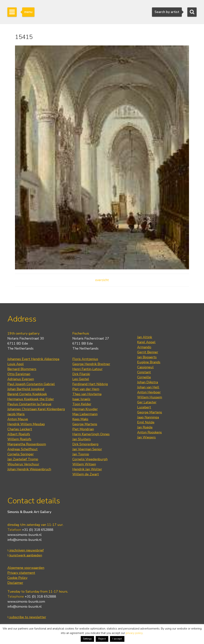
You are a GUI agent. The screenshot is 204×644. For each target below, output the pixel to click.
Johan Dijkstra (148, 382)
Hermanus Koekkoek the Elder (31, 399)
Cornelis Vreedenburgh (90, 459)
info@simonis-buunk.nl (25, 540)
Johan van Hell (148, 387)
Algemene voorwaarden (26, 568)
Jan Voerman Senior (87, 449)
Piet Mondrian (83, 429)
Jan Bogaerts (147, 357)
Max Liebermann (85, 414)
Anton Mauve (18, 419)
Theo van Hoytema (87, 394)
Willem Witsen (84, 464)
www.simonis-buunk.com (26, 602)
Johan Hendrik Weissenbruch (29, 469)
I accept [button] (117, 639)
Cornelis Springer (21, 454)
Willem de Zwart (86, 474)
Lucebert (144, 407)
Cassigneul (145, 367)
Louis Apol (16, 364)
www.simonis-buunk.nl (25, 535)
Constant (144, 372)
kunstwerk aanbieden (25, 555)
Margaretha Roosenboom (27, 444)
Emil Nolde (146, 422)
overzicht (102, 280)
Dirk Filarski (81, 374)
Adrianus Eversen (21, 379)
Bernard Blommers (22, 369)
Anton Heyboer (149, 392)
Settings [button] (87, 639)
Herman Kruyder (85, 409)
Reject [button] (102, 639)
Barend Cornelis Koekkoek (27, 394)
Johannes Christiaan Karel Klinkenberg (36, 409)
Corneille (144, 377)
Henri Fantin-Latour (87, 369)
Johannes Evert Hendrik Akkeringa (33, 359)
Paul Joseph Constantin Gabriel (31, 384)
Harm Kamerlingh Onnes (91, 434)
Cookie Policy (17, 578)
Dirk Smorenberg (85, 444)
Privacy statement (21, 573)
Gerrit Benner (148, 352)
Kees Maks (80, 419)
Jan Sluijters (82, 439)
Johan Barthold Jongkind (26, 389)
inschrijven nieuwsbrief (26, 550)
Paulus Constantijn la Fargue (29, 404)
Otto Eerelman (19, 374)
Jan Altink (145, 337)
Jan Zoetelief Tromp (23, 459)
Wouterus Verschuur (23, 464)
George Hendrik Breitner (91, 364)
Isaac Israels (81, 399)
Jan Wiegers (146, 437)
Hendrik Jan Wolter (87, 469)
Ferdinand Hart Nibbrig (90, 384)
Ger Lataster (147, 402)
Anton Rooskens (149, 432)
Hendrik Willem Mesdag (26, 424)
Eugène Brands (149, 362)
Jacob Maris (16, 414)
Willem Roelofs (19, 439)
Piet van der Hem (86, 389)
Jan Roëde (145, 427)
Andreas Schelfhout (22, 449)
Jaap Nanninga (148, 417)
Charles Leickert (20, 429)
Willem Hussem (150, 397)
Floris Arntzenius (85, 359)
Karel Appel (146, 342)
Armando (144, 347)
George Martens (85, 424)
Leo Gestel (81, 379)
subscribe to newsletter (27, 617)
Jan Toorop (81, 454)
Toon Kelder (82, 404)
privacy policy (134, 633)
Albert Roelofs (19, 434)
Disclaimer (15, 583)
